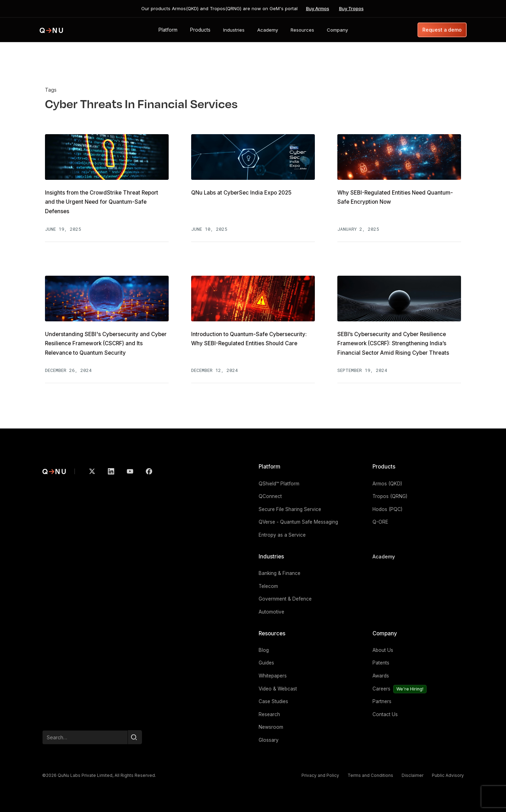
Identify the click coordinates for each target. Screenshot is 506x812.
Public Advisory (448, 775)
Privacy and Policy (320, 775)
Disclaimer (413, 775)
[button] (168, 30)
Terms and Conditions (370, 775)
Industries (271, 556)
